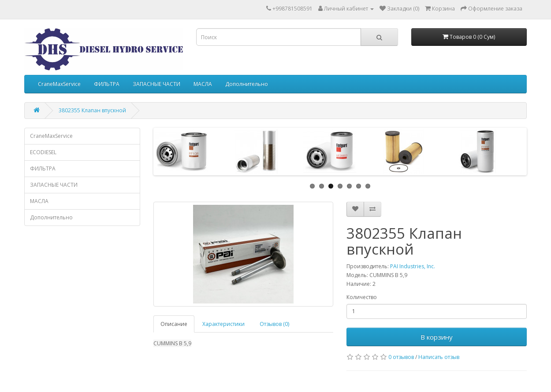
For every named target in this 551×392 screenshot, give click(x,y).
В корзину (437, 337)
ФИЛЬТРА (107, 84)
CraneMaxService (59, 84)
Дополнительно (247, 84)
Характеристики (223, 324)
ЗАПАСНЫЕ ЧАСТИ (156, 84)
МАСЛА (203, 84)
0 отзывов (401, 357)
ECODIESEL (43, 152)
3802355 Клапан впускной (92, 110)
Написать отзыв (439, 357)
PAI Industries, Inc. (413, 266)
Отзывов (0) (274, 324)
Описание (174, 324)
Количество (362, 297)
